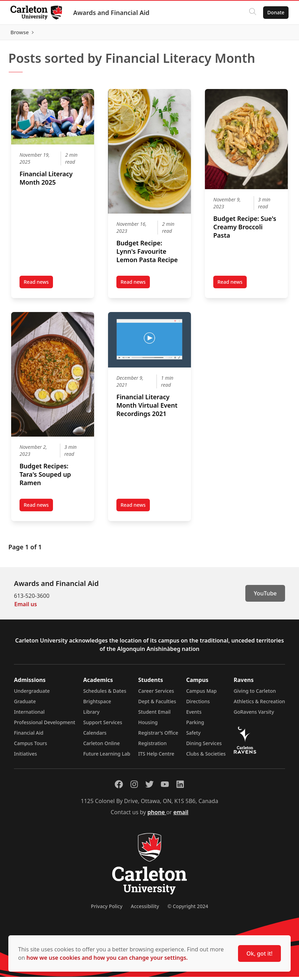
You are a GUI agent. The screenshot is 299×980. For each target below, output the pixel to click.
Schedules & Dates (105, 694)
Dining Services (204, 746)
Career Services (156, 694)
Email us (26, 607)
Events (194, 715)
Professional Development (45, 725)
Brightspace (97, 704)
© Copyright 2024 (188, 909)
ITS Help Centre (156, 757)
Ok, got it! (259, 953)
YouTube (265, 596)
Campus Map (201, 694)
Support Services (103, 725)
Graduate (25, 704)
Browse (274, 34)
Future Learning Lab (107, 757)
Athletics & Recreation (259, 704)
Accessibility (145, 909)
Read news (38, 287)
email (181, 815)
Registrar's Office (158, 736)
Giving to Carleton (255, 694)
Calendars (95, 736)
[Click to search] (252, 13)
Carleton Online (102, 746)
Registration (153, 746)
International (29, 715)
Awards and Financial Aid (112, 13)
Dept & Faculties (157, 704)
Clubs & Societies (206, 757)
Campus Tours (30, 746)
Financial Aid (29, 736)
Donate (275, 12)
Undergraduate (32, 694)
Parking (195, 725)
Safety (193, 736)
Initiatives (25, 757)
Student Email (155, 715)
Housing (148, 725)
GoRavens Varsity (254, 715)
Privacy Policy (107, 909)
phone (157, 815)
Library (91, 715)
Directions (198, 704)
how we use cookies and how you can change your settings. (107, 958)
